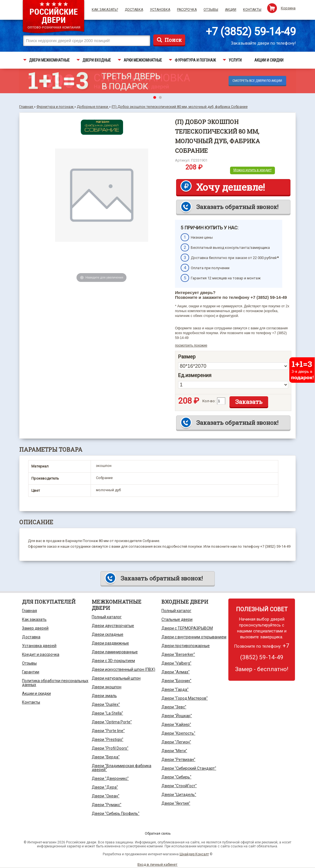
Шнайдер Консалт (194, 854)
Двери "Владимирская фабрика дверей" (122, 768)
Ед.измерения (195, 375)
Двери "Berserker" (178, 654)
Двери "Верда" (106, 757)
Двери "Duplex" (106, 704)
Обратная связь (158, 834)
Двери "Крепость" (178, 733)
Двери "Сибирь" (176, 777)
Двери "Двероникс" (110, 778)
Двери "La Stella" (107, 713)
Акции (231, 10)
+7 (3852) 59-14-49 (251, 32)
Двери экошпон (107, 687)
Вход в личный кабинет (158, 864)
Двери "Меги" (174, 751)
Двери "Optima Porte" (112, 722)
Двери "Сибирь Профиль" (116, 813)
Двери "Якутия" (176, 803)
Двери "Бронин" (176, 681)
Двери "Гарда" (175, 689)
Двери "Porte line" (108, 731)
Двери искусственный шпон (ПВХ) (123, 669)
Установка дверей (39, 646)
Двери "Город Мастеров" (185, 698)
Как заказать (34, 619)
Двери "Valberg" (176, 663)
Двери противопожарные (186, 646)
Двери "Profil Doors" (110, 748)
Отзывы (211, 10)
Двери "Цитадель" (179, 795)
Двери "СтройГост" (179, 786)
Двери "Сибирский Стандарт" (189, 768)
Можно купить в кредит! (252, 170)
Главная (29, 611)
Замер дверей (35, 628)
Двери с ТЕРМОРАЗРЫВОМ (187, 628)
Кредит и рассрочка (41, 654)
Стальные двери (177, 619)
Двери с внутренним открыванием (194, 637)
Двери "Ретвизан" (178, 760)
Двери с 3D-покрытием (113, 661)
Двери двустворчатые (113, 626)
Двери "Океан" (106, 796)
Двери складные (108, 634)
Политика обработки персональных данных (55, 683)
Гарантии (31, 672)
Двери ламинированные (115, 652)
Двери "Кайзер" (176, 725)
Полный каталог (107, 617)
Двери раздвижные (110, 643)
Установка (160, 10)
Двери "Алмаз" (176, 672)
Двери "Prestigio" (108, 739)
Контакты (252, 10)
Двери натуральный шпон (116, 678)
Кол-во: (209, 401)
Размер (187, 357)
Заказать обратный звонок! (237, 207)
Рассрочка (187, 10)
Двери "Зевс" (174, 707)
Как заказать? (105, 10)
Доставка (134, 10)
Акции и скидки (36, 693)
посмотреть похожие (191, 345)
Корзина (288, 8)
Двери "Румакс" (107, 805)
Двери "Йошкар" (177, 716)
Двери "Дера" (105, 787)
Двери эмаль (104, 696)
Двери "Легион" (176, 742)
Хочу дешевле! (230, 187)
